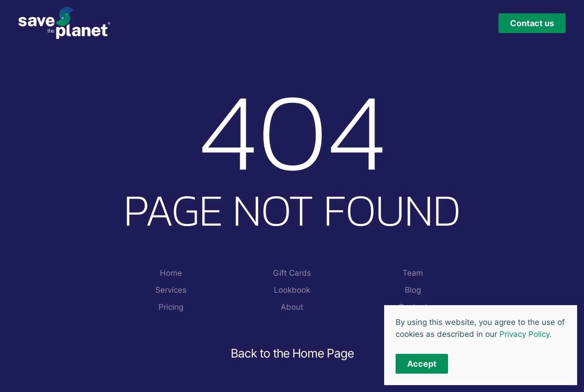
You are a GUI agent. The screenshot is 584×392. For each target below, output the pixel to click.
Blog (413, 290)
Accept (422, 364)
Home (171, 273)
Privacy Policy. (526, 334)
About (292, 307)
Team (413, 273)
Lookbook (292, 290)
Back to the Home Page (292, 353)
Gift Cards (292, 273)
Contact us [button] (532, 23)
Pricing (171, 307)
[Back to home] (64, 23)
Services (171, 290)
